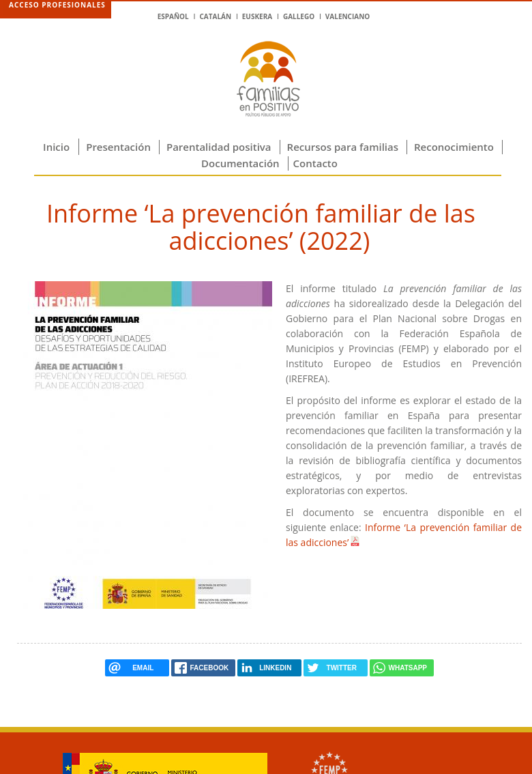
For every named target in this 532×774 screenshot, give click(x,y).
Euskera (257, 16)
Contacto (315, 163)
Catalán (215, 16)
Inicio (56, 147)
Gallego (299, 16)
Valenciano (348, 16)
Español (173, 16)
